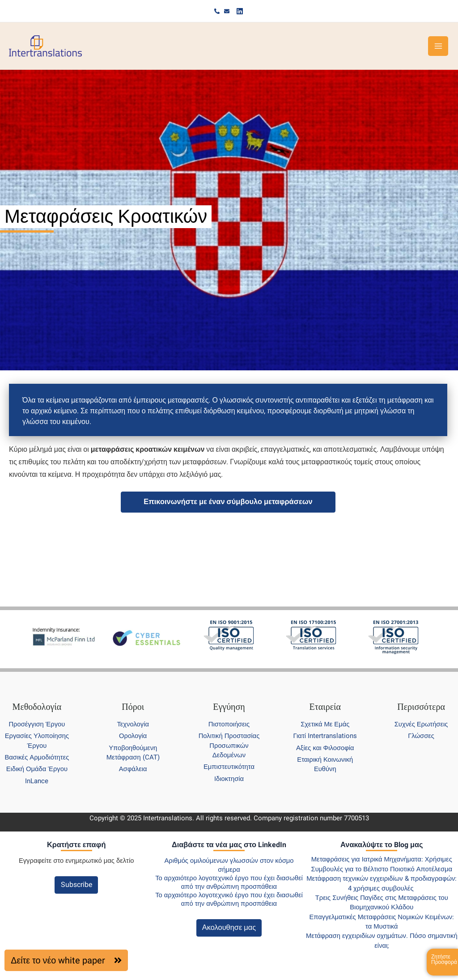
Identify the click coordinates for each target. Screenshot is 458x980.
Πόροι (133, 707)
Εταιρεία (325, 707)
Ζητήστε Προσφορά (444, 959)
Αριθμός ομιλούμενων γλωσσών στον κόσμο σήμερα (229, 865)
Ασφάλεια (133, 769)
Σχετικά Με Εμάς (325, 724)
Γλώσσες (421, 736)
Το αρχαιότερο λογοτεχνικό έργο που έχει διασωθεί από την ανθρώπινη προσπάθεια (229, 882)
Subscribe (76, 885)
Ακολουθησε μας (229, 927)
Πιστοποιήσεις (229, 724)
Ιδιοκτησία (229, 779)
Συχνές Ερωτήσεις (421, 724)
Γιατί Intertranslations (325, 736)
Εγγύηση (229, 707)
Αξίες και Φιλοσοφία (325, 748)
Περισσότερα (421, 707)
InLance (37, 781)
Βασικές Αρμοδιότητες (37, 757)
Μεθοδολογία (37, 707)
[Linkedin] (240, 11)
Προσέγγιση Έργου (37, 724)
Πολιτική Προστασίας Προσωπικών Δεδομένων (229, 745)
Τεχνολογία (133, 724)
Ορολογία (133, 736)
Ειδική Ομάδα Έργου (37, 769)
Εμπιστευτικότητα (229, 767)
